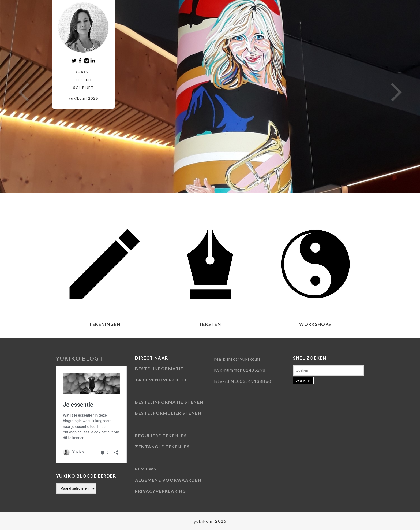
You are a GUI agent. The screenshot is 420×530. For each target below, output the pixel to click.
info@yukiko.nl (243, 359)
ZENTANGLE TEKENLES (162, 446)
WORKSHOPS (315, 324)
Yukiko (84, 72)
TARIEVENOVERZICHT (161, 380)
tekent (83, 80)
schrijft (83, 88)
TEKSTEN (210, 324)
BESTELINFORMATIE (159, 368)
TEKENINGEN (105, 324)
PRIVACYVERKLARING (161, 491)
